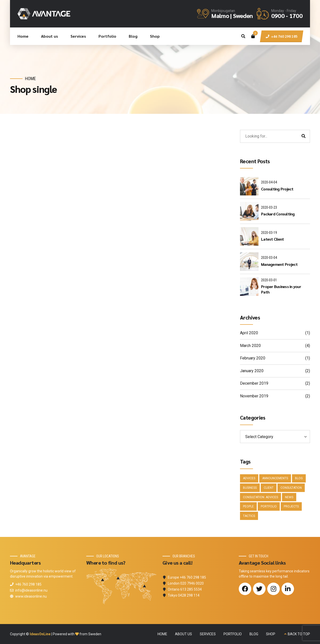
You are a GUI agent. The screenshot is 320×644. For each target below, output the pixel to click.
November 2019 (254, 396)
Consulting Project (277, 189)
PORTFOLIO (233, 634)
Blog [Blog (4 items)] (299, 478)
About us (49, 36)
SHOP (271, 634)
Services (78, 36)
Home (23, 36)
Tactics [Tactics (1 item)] (249, 516)
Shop (155, 36)
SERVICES (208, 634)
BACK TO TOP (299, 634)
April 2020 (249, 333)
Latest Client (272, 239)
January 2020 (252, 371)
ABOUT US (183, 634)
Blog (133, 36)
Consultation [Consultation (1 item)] (291, 488)
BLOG (254, 634)
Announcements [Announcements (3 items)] (275, 478)
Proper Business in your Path (281, 289)
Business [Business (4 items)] (250, 488)
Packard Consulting (278, 214)
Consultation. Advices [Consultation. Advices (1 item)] (260, 497)
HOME (162, 634)
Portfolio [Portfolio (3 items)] (269, 506)
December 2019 (254, 383)
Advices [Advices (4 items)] (249, 478)
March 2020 (250, 346)
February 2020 (253, 358)
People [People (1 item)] (248, 506)
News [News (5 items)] (289, 497)
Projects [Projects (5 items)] (291, 506)
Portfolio (107, 36)
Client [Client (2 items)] (269, 488)
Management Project (279, 264)
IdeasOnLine (40, 634)
